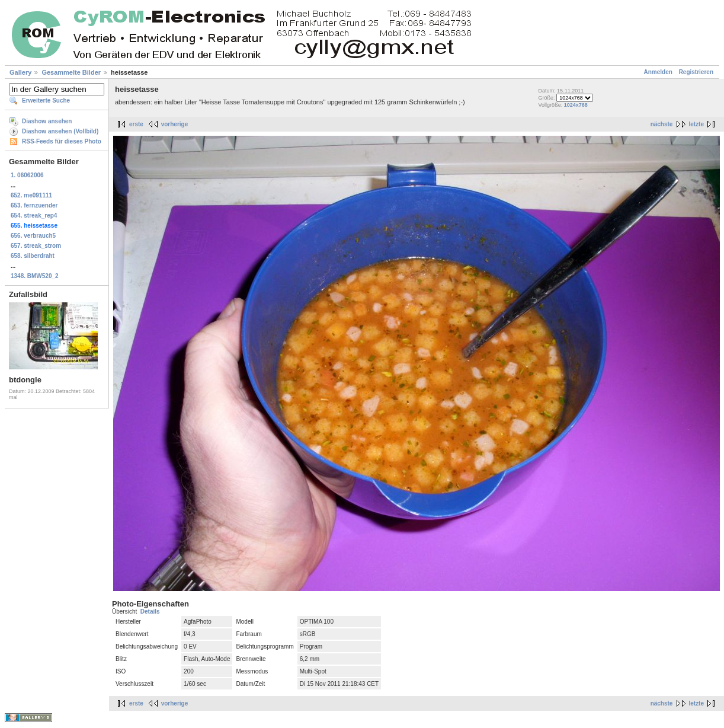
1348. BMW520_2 (35, 276)
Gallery (20, 72)
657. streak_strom (36, 246)
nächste (662, 124)
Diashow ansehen (47, 121)
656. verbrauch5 (33, 236)
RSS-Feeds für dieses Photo (62, 141)
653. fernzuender (34, 205)
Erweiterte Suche (46, 100)
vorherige (175, 124)
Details (150, 612)
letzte (696, 124)
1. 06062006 (27, 175)
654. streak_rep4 (34, 215)
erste (136, 124)
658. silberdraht (33, 256)
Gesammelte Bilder (71, 72)
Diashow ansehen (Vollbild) (60, 131)
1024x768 (576, 105)
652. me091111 (31, 195)
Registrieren (696, 72)
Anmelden (658, 72)
